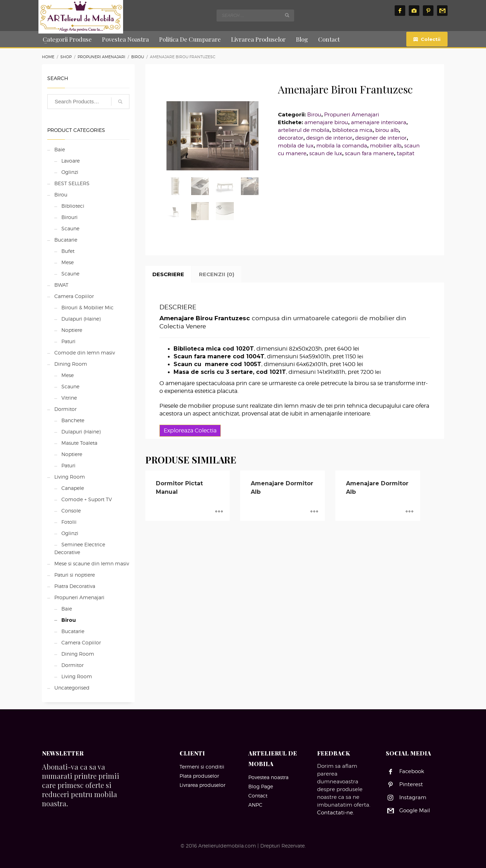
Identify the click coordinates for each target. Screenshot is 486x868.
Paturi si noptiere (75, 575)
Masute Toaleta (79, 443)
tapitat (406, 153)
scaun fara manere (369, 153)
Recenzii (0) (217, 274)
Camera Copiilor (74, 296)
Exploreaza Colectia (190, 430)
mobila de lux (296, 146)
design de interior (329, 138)
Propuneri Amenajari (352, 115)
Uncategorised (72, 688)
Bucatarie (66, 240)
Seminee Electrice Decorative (80, 548)
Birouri (69, 217)
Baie (60, 149)
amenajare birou (326, 122)
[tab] (168, 274)
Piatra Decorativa (75, 586)
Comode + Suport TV (87, 499)
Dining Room (71, 364)
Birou (314, 115)
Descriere (168, 274)
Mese (68, 262)
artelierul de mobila (304, 130)
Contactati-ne (335, 813)
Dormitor (65, 409)
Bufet (68, 251)
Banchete (73, 420)
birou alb (387, 130)
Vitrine (69, 398)
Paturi (68, 341)
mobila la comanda (342, 146)
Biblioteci (73, 206)
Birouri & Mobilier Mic (87, 307)
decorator (291, 138)
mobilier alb (386, 146)
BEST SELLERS (72, 183)
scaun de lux (326, 153)
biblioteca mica (352, 130)
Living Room (70, 477)
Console (71, 511)
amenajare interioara (379, 122)
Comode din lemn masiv (85, 353)
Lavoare (71, 161)
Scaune (70, 228)
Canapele (73, 488)
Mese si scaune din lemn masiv (92, 563)
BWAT (61, 285)
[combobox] (255, 16)
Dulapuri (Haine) (81, 319)
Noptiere (72, 330)
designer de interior (381, 138)
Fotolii (69, 522)
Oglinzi (70, 172)
